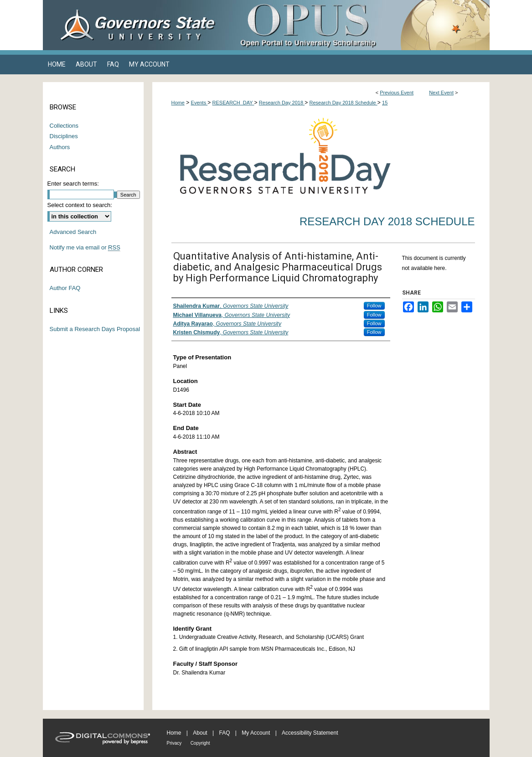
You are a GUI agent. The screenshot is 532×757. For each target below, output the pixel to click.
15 (385, 103)
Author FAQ (65, 288)
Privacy (174, 743)
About (200, 733)
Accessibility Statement (310, 733)
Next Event (441, 93)
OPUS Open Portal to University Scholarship (357, 25)
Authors (60, 147)
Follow (374, 306)
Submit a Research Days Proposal (95, 329)
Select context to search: (80, 205)
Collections (64, 126)
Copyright (200, 743)
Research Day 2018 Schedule (343, 103)
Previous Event (397, 93)
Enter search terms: (73, 184)
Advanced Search (73, 232)
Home (178, 103)
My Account (256, 733)
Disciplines (64, 136)
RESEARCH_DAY (233, 103)
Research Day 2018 (282, 103)
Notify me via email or (85, 248)
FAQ (224, 733)
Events (199, 103)
